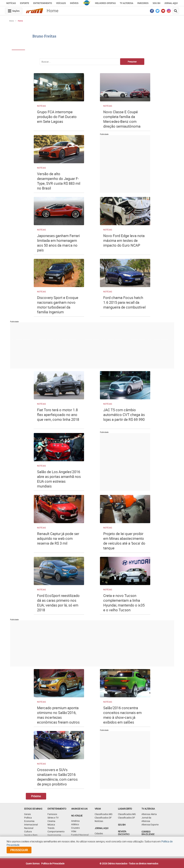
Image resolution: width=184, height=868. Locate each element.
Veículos (61, 3)
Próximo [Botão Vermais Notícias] (36, 796)
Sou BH (156, 3)
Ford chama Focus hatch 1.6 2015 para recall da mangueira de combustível (124, 302)
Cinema (51, 821)
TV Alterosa (126, 3)
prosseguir (19, 850)
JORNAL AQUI (171, 3)
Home (20, 21)
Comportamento (56, 831)
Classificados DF (103, 818)
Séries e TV (53, 818)
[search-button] (176, 11)
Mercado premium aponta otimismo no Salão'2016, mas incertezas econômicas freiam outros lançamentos (58, 717)
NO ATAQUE (77, 816)
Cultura (28, 831)
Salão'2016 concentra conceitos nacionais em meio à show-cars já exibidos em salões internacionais (122, 717)
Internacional (31, 825)
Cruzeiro (75, 828)
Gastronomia (54, 835)
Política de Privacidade (53, 863)
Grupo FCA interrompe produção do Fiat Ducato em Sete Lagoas (57, 117)
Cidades (99, 833)
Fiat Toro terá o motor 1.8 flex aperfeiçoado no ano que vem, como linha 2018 (58, 415)
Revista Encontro (124, 833)
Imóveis (74, 3)
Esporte (25, 3)
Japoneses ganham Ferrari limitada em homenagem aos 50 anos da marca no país (58, 243)
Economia (29, 821)
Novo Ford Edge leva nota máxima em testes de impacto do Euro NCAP (124, 240)
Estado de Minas (33, 809)
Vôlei (74, 831)
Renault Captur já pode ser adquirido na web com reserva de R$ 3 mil (58, 538)
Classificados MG (104, 814)
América (75, 821)
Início (11, 21)
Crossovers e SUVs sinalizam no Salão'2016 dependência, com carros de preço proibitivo (57, 777)
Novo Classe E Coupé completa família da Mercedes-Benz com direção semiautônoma (122, 119)
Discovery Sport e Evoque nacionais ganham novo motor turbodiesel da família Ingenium (58, 305)
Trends (51, 828)
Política (28, 818)
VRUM (98, 809)
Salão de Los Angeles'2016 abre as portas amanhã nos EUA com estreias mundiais (59, 479)
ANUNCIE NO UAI (79, 809)
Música (51, 825)
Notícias (11, 3)
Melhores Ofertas (105, 3)
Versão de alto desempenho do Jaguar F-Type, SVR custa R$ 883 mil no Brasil (59, 181)
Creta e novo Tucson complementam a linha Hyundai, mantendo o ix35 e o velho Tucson (124, 603)
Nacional (29, 828)
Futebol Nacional (80, 835)
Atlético (75, 824)
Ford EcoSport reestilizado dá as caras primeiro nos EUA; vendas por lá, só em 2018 (58, 603)
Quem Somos (33, 863)
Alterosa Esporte (150, 825)
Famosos (52, 814)
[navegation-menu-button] (14, 11)
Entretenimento (43, 3)
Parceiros (143, 3)
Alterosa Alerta (149, 814)
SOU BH (122, 825)
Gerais (27, 814)
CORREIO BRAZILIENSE (148, 833)
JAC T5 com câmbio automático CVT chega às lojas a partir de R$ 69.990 (124, 415)
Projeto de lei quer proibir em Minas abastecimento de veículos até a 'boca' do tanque (124, 541)
